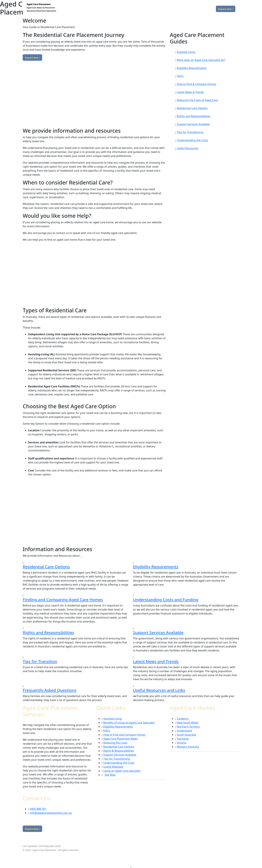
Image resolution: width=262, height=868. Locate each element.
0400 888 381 (206, 9)
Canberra (183, 719)
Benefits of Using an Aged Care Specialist (129, 723)
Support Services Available (193, 124)
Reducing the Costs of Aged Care (197, 100)
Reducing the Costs (115, 743)
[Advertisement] (94, 96)
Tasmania (183, 739)
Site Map (110, 775)
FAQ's (180, 76)
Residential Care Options (192, 108)
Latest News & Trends (190, 92)
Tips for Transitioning (190, 132)
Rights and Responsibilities (194, 116)
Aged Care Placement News (120, 739)
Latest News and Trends (156, 661)
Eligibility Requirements (192, 68)
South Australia (186, 735)
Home (145, 9)
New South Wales (188, 723)
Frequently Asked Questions (50, 690)
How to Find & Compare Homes (196, 84)
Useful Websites (113, 767)
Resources (189, 9)
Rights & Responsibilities (119, 751)
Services (156, 9)
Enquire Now (226, 9)
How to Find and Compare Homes (124, 735)
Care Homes (172, 9)
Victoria (182, 743)
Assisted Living (186, 52)
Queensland (184, 731)
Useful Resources (188, 148)
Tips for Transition (40, 661)
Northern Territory (188, 727)
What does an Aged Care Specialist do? (201, 60)
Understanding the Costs (192, 140)
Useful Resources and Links (159, 690)
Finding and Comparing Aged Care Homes (63, 600)
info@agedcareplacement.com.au (51, 813)
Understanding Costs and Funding (166, 600)
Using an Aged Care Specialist (122, 771)
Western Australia (188, 747)
